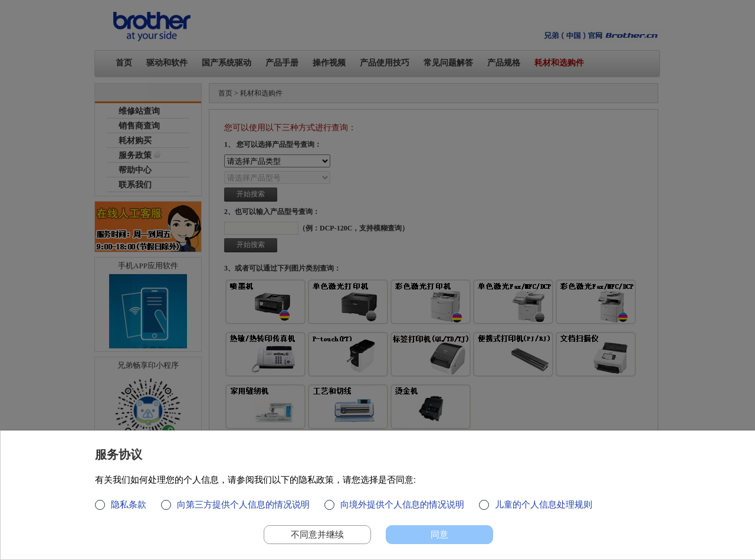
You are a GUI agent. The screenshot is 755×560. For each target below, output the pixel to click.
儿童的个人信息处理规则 (544, 510)
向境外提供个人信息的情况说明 (402, 510)
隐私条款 (129, 510)
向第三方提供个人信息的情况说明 (243, 510)
